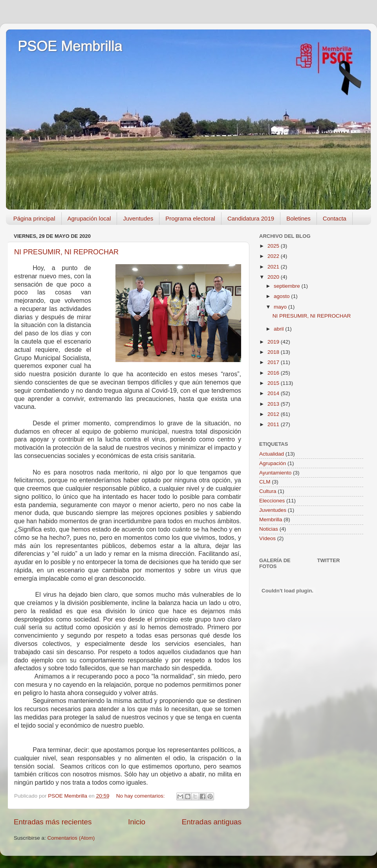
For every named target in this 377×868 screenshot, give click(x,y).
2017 (274, 362)
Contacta (335, 218)
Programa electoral (190, 218)
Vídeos (267, 538)
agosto (282, 296)
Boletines (298, 218)
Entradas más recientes (53, 822)
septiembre (288, 286)
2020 (274, 277)
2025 (274, 246)
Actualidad (272, 454)
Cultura (268, 491)
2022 (274, 256)
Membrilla (271, 520)
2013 (274, 404)
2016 (274, 373)
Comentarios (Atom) (71, 838)
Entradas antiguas (212, 822)
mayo (281, 307)
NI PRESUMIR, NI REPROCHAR (66, 252)
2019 (274, 342)
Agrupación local (89, 218)
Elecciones (272, 501)
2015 (274, 383)
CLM (265, 482)
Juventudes (138, 218)
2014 (274, 393)
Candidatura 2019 (251, 218)
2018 (274, 352)
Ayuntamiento (275, 473)
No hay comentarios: (141, 796)
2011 (274, 424)
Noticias (269, 529)
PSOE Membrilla (70, 46)
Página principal (34, 218)
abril (279, 329)
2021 (274, 267)
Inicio (137, 822)
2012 (274, 414)
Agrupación (273, 463)
